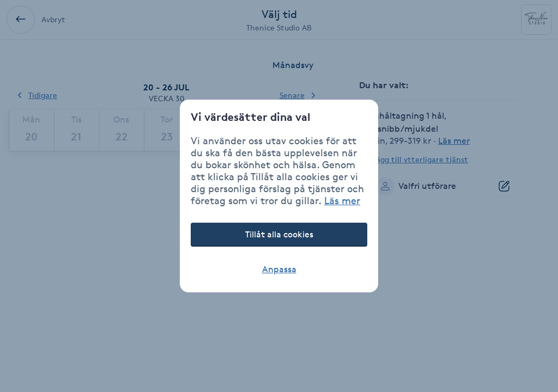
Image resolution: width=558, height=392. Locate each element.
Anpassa (279, 269)
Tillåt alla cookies (279, 234)
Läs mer (342, 200)
